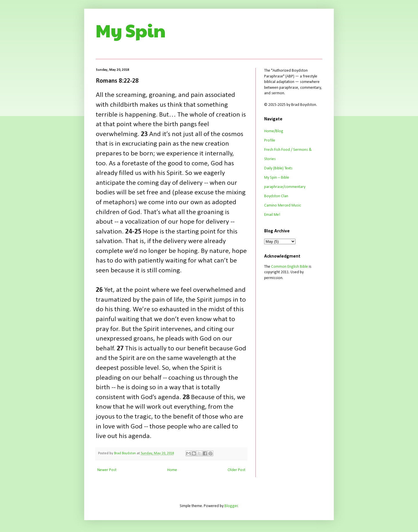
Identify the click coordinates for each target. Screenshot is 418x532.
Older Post (236, 470)
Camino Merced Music (283, 206)
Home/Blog (274, 131)
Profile (270, 141)
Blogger (231, 506)
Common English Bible (290, 267)
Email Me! (272, 215)
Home (172, 470)
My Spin (131, 30)
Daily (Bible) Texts (278, 168)
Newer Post (107, 470)
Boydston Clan (276, 196)
